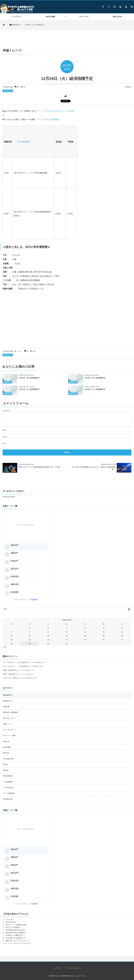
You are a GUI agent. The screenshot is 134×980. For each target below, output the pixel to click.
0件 (18, 87)
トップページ (17, 17)
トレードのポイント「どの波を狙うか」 (17, 662)
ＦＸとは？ (10, 919)
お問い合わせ (117, 17)
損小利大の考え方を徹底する (16, 933)
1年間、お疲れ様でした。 (12, 670)
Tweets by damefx (9, 497)
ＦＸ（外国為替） (9, 793)
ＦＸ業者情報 (8, 782)
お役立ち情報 (50, 17)
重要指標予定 (8, 91)
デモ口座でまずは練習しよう (16, 938)
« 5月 (5, 647)
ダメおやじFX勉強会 (50, 119)
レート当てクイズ (9, 730)
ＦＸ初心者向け (9, 788)
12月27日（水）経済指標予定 (29, 391)
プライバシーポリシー (74, 968)
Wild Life (6, 753)
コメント (20, 351)
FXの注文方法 (11, 922)
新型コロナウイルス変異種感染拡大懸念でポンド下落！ (40, 467)
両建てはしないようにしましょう (18, 941)
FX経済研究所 (8, 776)
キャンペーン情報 (9, 735)
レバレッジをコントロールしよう (19, 943)
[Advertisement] (67, 322)
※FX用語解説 (24, 142)
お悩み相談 (7, 747)
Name (5, 430)
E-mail (5, 437)
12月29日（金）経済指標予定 (29, 380)
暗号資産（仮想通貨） (11, 712)
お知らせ (6, 741)
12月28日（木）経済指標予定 (95, 380)
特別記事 (6, 707)
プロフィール (84, 17)
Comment (6, 411)
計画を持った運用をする (14, 935)
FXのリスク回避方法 (13, 927)
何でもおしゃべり (9, 718)
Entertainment (8, 799)
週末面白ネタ (8, 701)
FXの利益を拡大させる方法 (15, 930)
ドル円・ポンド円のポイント (13, 678)
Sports (5, 764)
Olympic (6, 770)
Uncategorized (8, 759)
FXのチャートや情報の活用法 (16, 925)
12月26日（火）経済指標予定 (95, 391)
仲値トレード (8, 724)
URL (4, 443)
